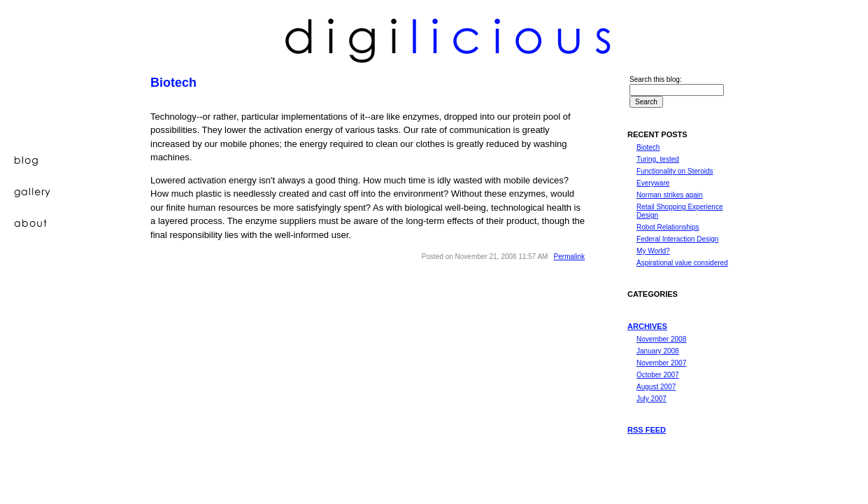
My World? (653, 251)
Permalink (569, 257)
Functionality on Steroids (675, 171)
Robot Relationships (668, 227)
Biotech (648, 147)
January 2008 (658, 351)
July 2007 (652, 399)
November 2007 (661, 363)
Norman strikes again (669, 195)
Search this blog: (656, 79)
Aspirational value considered (682, 263)
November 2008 (661, 339)
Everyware (653, 183)
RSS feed (647, 430)
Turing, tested (658, 159)
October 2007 (658, 375)
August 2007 (656, 387)
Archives (647, 326)
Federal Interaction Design (677, 239)
